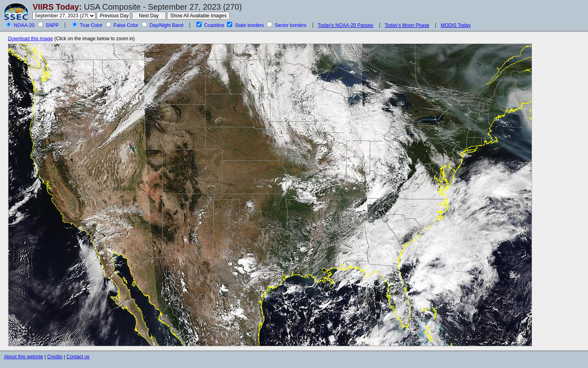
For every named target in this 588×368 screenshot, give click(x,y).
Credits (55, 357)
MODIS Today (456, 25)
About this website (24, 357)
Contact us (78, 357)
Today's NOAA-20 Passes (346, 25)
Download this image (30, 39)
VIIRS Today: (57, 7)
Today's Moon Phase (407, 25)
